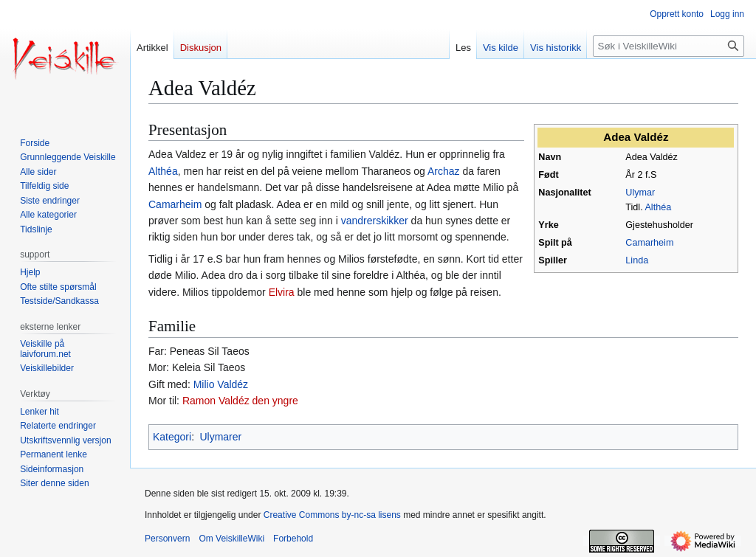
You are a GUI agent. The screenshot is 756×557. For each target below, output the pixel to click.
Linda (637, 260)
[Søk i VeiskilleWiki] (669, 46)
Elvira (282, 292)
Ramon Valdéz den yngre (240, 401)
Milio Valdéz (221, 384)
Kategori (172, 437)
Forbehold (293, 539)
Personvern (167, 539)
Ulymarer (220, 437)
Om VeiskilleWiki (231, 539)
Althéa (658, 207)
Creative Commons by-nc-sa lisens (332, 515)
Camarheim (649, 243)
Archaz (444, 171)
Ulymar (640, 193)
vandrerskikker (375, 221)
